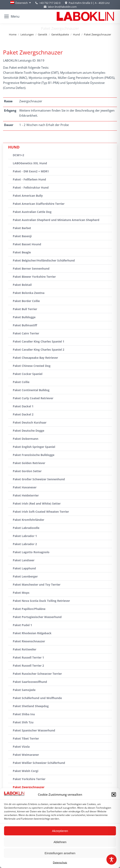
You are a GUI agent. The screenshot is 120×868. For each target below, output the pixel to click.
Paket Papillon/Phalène (29, 609)
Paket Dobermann (26, 439)
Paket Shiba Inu (24, 714)
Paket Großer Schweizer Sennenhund (39, 479)
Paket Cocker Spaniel (28, 374)
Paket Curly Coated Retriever (33, 398)
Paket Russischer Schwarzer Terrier (37, 674)
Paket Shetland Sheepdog (31, 706)
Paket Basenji (22, 236)
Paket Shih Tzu (23, 722)
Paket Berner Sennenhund (31, 269)
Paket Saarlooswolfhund (30, 682)
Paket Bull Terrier (25, 309)
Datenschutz (60, 862)
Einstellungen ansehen (60, 853)
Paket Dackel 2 (23, 414)
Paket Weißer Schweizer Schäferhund (39, 763)
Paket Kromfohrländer (28, 520)
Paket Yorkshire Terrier (29, 779)
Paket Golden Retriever (29, 463)
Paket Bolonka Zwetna (29, 293)
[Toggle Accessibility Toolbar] (111, 859)
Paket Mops (21, 593)
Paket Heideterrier (26, 495)
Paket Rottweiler (25, 649)
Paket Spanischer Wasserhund (34, 730)
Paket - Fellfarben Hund (29, 179)
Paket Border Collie (26, 301)
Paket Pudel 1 (22, 625)
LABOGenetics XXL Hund (30, 163)
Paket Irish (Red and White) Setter (37, 503)
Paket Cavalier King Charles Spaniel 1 (39, 341)
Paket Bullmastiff (25, 325)
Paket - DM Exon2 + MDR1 (31, 171)
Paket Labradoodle (26, 528)
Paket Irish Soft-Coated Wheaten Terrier (41, 512)
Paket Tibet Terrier (26, 738)
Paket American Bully (28, 196)
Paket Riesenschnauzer (29, 641)
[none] (21, 3)
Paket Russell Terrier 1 (28, 657)
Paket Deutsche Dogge (28, 431)
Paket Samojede (24, 690)
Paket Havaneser (25, 487)
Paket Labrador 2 (25, 544)
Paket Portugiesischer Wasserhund (37, 617)
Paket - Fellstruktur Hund (31, 187)
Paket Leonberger (25, 576)
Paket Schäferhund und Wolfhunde (37, 698)
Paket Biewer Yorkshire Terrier (34, 277)
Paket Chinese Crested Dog (32, 366)
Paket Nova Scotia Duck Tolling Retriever (41, 601)
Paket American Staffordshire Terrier (39, 204)
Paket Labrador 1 (25, 536)
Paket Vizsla (21, 747)
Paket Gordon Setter (27, 471)
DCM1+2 (18, 155)
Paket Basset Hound (27, 244)
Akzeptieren (60, 831)
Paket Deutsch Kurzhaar (30, 422)
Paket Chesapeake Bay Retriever (35, 358)
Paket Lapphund (24, 568)
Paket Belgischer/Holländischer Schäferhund (44, 260)
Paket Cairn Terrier (26, 333)
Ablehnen (60, 842)
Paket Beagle (22, 252)
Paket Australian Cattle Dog (32, 212)
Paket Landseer (24, 560)
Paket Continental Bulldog (31, 390)
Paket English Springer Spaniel (34, 447)
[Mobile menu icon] (12, 16)
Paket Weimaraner (26, 755)
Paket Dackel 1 (23, 406)
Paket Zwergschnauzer (29, 787)
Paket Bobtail (22, 285)
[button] (114, 794)
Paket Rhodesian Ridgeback (32, 633)
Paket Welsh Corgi (26, 771)
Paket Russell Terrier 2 (28, 666)
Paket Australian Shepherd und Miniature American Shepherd (56, 220)
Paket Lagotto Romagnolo (31, 552)
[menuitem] (21, 3)
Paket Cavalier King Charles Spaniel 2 (39, 350)
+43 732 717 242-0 (50, 3)
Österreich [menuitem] (21, 3)
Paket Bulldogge (24, 317)
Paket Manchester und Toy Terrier (37, 585)
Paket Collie (21, 382)
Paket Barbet (22, 228)
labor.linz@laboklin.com (60, 7)
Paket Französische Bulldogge (34, 455)
